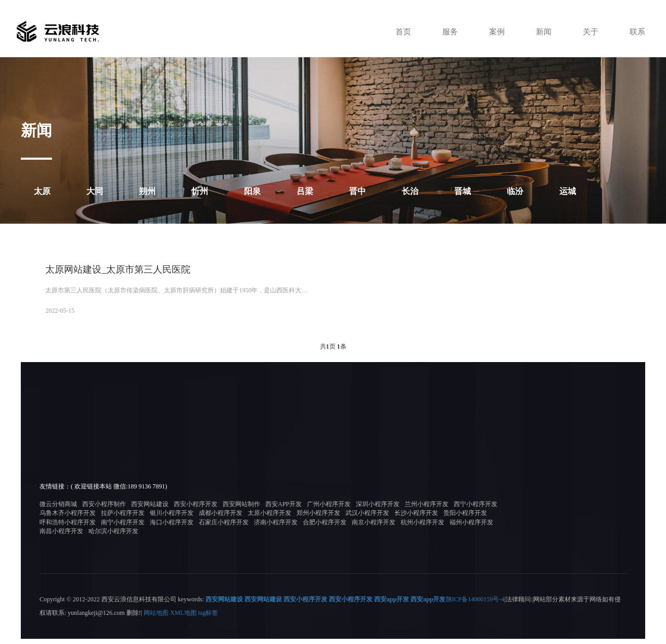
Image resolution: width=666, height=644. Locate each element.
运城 (568, 191)
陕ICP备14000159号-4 (475, 605)
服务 (445, 31)
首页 (398, 31)
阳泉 (252, 191)
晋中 (357, 191)
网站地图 (156, 619)
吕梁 (305, 191)
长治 (410, 191)
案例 (493, 31)
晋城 (463, 191)
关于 (589, 31)
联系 (637, 31)
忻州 (200, 191)
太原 (42, 191)
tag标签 (208, 619)
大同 (95, 191)
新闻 (541, 31)
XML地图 (183, 619)
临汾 (515, 191)
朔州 (147, 191)
